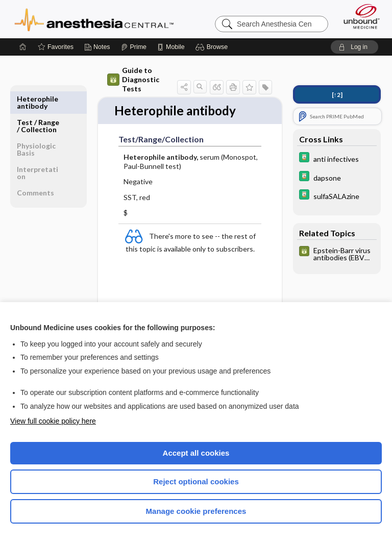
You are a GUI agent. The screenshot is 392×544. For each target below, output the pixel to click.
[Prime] (134, 47)
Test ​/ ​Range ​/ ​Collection (38, 102)
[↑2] (337, 95)
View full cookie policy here (53, 421)
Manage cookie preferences (196, 511)
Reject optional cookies (196, 481)
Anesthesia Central (94, 19)
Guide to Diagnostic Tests (133, 79)
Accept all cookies (196, 453)
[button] (213, 47)
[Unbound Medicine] (358, 16)
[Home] (23, 47)
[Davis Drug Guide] (337, 158)
